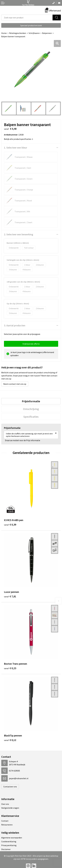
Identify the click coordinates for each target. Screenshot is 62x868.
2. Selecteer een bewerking (19, 234)
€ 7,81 (10, 596)
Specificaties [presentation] (31, 417)
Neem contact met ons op (15, 384)
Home (4, 33)
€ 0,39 (10, 525)
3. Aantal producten (15, 325)
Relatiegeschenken (18, 33)
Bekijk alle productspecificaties (18, 139)
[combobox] (27, 18)
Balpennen (47, 33)
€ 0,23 (10, 668)
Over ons (5, 804)
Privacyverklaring (9, 845)
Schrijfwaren (34, 33)
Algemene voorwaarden (12, 838)
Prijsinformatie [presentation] (31, 401)
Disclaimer (6, 849)
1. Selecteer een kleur (16, 148)
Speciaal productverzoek (31, 25)
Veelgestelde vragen (10, 808)
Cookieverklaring (9, 841)
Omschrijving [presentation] (31, 409)
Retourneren (7, 825)
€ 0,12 (10, 740)
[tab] (31, 401)
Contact (5, 821)
